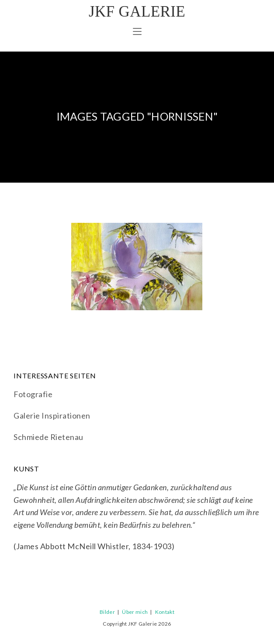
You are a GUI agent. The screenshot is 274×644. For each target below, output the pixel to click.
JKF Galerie (137, 12)
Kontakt (165, 612)
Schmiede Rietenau (49, 437)
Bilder (107, 612)
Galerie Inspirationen (52, 415)
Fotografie (33, 394)
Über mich (135, 612)
